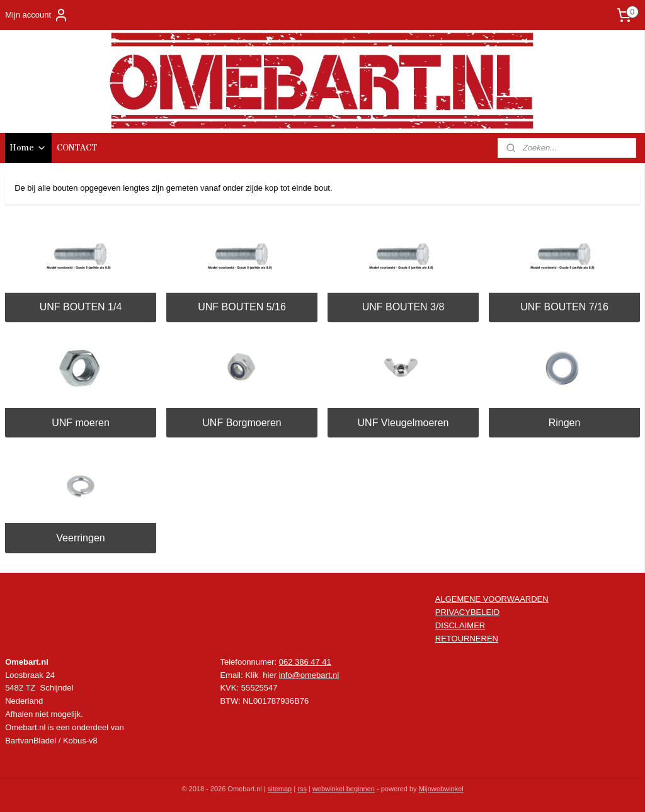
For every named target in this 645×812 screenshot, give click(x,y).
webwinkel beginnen (344, 789)
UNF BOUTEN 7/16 (564, 307)
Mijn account (37, 15)
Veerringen (80, 538)
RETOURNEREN (467, 639)
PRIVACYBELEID (467, 612)
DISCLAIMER (460, 625)
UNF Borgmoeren (242, 423)
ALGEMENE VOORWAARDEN (492, 599)
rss (302, 789)
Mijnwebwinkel (441, 789)
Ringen (565, 423)
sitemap (280, 789)
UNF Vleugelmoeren (403, 423)
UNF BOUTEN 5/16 (242, 307)
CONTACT (77, 148)
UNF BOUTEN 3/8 (403, 307)
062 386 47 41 (305, 662)
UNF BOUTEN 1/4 (81, 307)
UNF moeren (81, 423)
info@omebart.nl (309, 675)
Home (28, 148)
